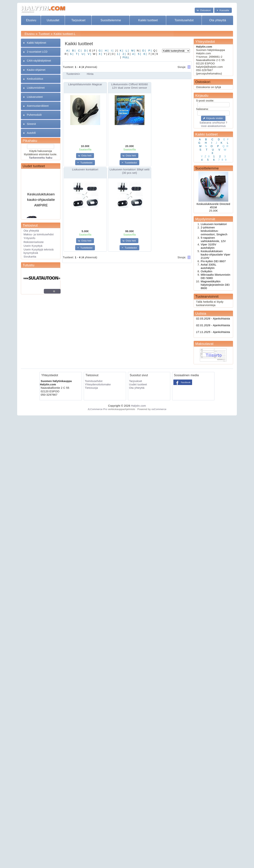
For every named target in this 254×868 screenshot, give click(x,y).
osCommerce (159, 409)
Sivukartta (30, 257)
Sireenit (31, 124)
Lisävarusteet (35, 97)
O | (144, 51)
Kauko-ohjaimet (36, 70)
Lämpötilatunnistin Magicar (85, 84)
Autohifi (31, 133)
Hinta (90, 74)
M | (133, 51)
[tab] (41, 43)
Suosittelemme (111, 20)
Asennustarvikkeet (38, 106)
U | (83, 54)
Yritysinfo (29, 238)
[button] (204, 10)
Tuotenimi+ (73, 74)
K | (121, 51)
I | (112, 51)
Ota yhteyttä (218, 20)
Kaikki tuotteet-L (65, 34)
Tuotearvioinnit (207, 296)
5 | (139, 54)
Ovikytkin (206, 271)
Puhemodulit (34, 115)
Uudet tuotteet (34, 166)
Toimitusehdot (184, 20)
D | (86, 51)
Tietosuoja (91, 388)
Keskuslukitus (35, 79)
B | (73, 51)
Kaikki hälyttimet (37, 43)
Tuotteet (44, 34)
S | (71, 54)
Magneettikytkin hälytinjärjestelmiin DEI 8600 (215, 285)
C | (79, 51)
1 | (118, 54)
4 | (133, 54)
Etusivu (31, 20)
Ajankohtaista (213, 319)
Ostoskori (203, 82)
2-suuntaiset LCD (37, 52)
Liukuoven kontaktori (85, 169)
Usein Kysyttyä (33, 246)
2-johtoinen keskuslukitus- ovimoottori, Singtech (214, 231)
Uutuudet (53, 20)
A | (68, 51)
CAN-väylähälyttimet (39, 61)
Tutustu (28, 265)
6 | (145, 54)
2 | (124, 54)
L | (127, 51)
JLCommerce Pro (97, 409)
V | (89, 54)
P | (150, 51)
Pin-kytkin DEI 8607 (213, 261)
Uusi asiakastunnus (213, 126)
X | (100, 54)
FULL (126, 57)
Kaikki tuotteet (148, 20)
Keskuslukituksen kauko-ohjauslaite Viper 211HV (215, 255)
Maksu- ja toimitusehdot (39, 234)
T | (77, 54)
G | (100, 51)
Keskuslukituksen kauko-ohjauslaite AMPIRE (41, 202)
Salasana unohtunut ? (213, 123)
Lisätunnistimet (36, 88)
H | (106, 51)
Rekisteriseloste (34, 242)
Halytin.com (139, 406)
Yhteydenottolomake (98, 384)
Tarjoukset (78, 20)
